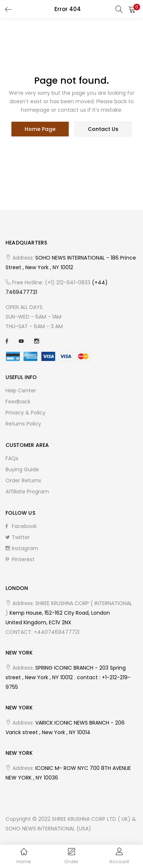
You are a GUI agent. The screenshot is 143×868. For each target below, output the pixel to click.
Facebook (21, 526)
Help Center (21, 390)
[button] (132, 9)
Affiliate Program (27, 492)
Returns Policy (23, 424)
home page (40, 129)
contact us (103, 129)
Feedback (18, 402)
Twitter (18, 537)
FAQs (12, 458)
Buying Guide (22, 469)
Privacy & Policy (26, 413)
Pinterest (20, 559)
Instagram (22, 548)
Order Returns (23, 480)
